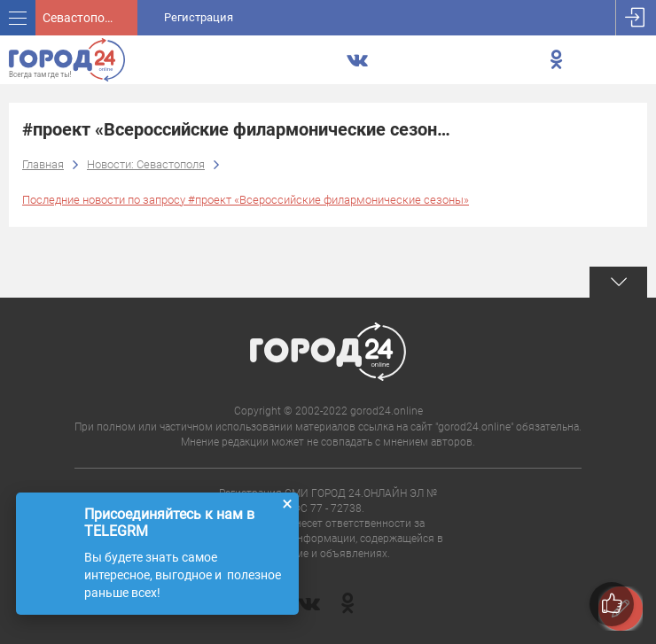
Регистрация (199, 17)
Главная (43, 164)
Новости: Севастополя (146, 164)
